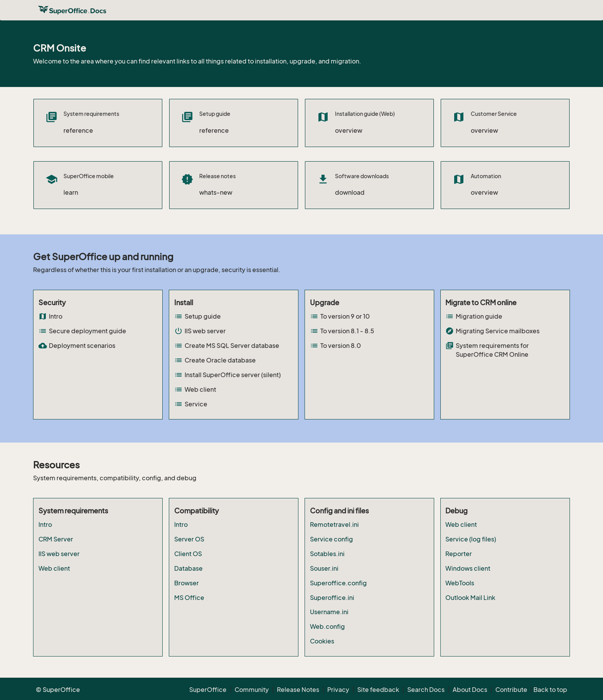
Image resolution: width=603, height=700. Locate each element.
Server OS (189, 539)
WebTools (460, 583)
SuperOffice (208, 690)
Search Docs (426, 690)
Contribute (511, 690)
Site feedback (378, 690)
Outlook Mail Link (470, 598)
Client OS (188, 554)
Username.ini (329, 612)
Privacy (338, 690)
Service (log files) (471, 539)
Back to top (550, 690)
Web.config (327, 626)
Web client (54, 568)
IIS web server (59, 554)
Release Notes (298, 690)
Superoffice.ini (332, 598)
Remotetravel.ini (334, 525)
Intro (45, 525)
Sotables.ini (327, 554)
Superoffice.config (338, 583)
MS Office (189, 598)
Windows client (468, 568)
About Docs (470, 690)
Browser (187, 583)
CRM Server (56, 539)
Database (188, 568)
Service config (331, 539)
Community (252, 690)
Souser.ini (324, 568)
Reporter (459, 554)
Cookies (322, 641)
